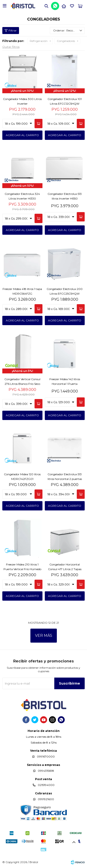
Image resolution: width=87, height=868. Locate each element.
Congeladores (66, 41)
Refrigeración (39, 41)
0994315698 (46, 771)
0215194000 (46, 785)
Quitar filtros (11, 47)
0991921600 (46, 799)
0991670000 (46, 756)
